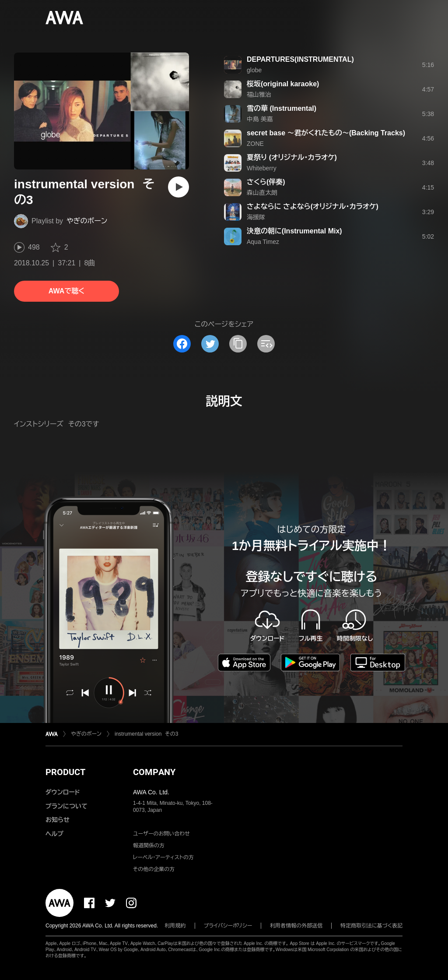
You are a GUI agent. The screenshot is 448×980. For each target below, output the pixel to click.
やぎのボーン (87, 221)
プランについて (66, 806)
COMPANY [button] (154, 772)
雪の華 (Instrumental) (282, 108)
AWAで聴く (66, 291)
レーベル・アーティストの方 (163, 857)
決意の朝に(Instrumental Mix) (294, 231)
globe (254, 70)
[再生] (178, 187)
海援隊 (256, 217)
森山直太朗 (262, 193)
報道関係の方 (149, 846)
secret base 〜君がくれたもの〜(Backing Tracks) (326, 133)
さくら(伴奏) (266, 182)
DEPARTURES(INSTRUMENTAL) (300, 59)
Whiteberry (262, 168)
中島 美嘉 (260, 119)
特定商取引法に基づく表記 (371, 926)
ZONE (255, 144)
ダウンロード (63, 792)
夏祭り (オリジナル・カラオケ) (292, 157)
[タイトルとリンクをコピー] (238, 344)
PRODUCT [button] (65, 772)
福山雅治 (259, 95)
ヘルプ (54, 834)
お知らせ (58, 820)
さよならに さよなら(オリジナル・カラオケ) (313, 206)
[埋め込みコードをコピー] (266, 344)
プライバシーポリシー (228, 926)
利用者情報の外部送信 (296, 926)
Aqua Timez (263, 242)
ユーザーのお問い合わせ (161, 834)
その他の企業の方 (154, 869)
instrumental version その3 (146, 734)
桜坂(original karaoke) (283, 84)
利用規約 (175, 926)
